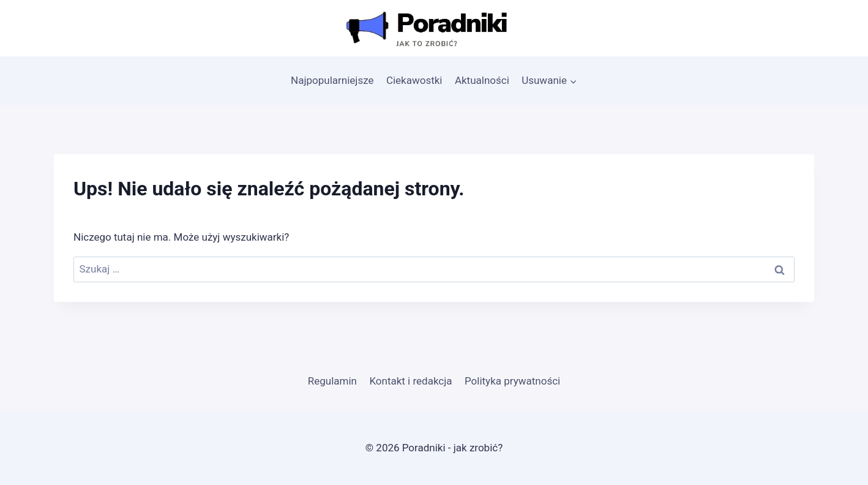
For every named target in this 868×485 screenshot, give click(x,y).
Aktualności (482, 80)
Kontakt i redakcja (410, 381)
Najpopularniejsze (332, 80)
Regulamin (332, 381)
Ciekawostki (414, 80)
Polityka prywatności (512, 381)
